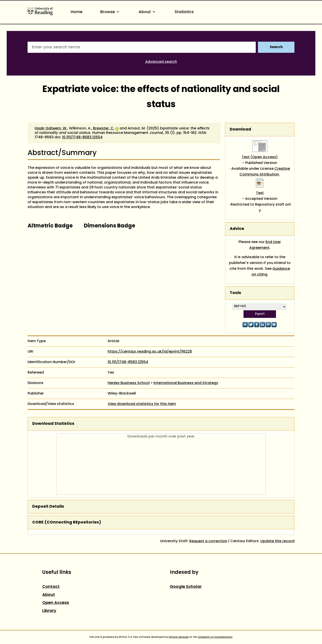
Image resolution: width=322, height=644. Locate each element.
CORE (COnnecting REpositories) (67, 522)
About (148, 12)
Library (49, 611)
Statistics (184, 12)
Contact (51, 587)
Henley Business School (129, 383)
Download (240, 130)
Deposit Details (48, 507)
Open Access (56, 603)
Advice (237, 229)
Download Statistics (53, 424)
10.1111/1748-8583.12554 (82, 137)
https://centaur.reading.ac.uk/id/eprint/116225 (150, 352)
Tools (235, 293)
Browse (111, 12)
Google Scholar (186, 587)
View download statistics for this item (142, 404)
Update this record (277, 541)
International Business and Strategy (186, 383)
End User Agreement (265, 245)
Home (77, 12)
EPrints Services (179, 637)
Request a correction (208, 541)
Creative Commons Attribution (265, 172)
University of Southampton (215, 637)
